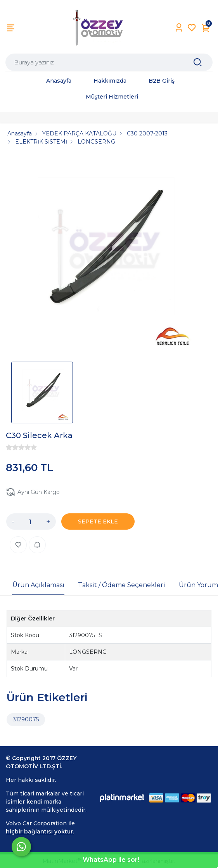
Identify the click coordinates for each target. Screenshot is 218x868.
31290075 (26, 719)
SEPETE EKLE (98, 521)
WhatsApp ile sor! (111, 860)
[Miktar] (30, 521)
